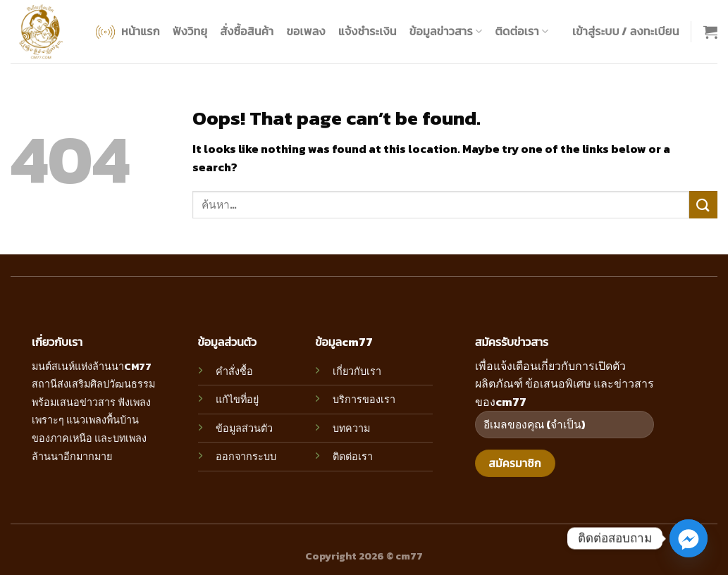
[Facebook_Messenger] (689, 538)
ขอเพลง (306, 31)
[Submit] (703, 205)
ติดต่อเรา (522, 31)
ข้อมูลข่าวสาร (446, 31)
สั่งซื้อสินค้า (247, 31)
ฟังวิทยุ (190, 31)
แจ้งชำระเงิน (368, 31)
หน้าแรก (127, 32)
